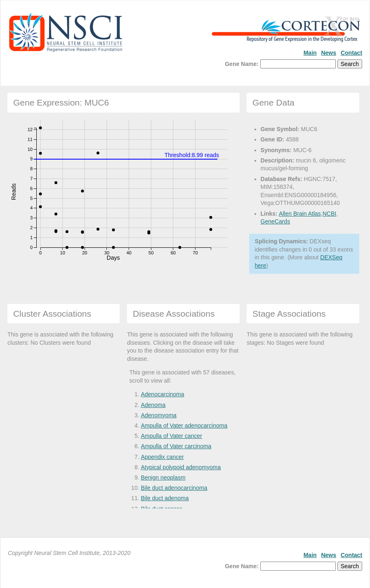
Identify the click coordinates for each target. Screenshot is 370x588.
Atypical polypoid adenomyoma (181, 467)
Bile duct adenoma (165, 498)
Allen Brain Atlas (300, 214)
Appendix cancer (162, 457)
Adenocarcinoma (162, 394)
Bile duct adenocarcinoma (174, 488)
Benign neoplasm (163, 477)
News (329, 53)
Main (310, 53)
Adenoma (153, 405)
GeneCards (276, 221)
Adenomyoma (158, 415)
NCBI (329, 214)
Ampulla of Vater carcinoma (176, 446)
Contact (351, 53)
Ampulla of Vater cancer (171, 436)
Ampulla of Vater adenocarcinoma (184, 426)
